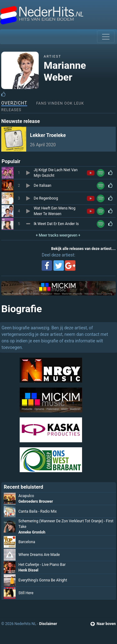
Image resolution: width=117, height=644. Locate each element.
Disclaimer (48, 624)
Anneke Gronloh (32, 532)
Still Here (26, 593)
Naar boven (103, 624)
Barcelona (27, 542)
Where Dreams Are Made (39, 555)
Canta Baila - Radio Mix (38, 511)
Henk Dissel (28, 570)
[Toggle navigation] (106, 37)
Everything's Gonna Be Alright (43, 580)
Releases (11, 110)
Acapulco (26, 496)
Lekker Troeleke (48, 135)
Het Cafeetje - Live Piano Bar (42, 565)
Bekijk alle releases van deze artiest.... (83, 249)
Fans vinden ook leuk (60, 103)
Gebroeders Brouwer (36, 501)
